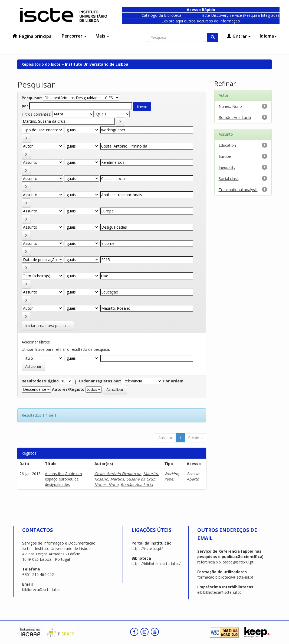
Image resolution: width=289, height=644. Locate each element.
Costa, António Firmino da (118, 474)
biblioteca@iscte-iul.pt (41, 590)
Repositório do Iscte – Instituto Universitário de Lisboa (75, 64)
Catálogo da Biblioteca (161, 15)
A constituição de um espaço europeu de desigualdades (63, 479)
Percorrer (74, 36)
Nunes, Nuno (106, 484)
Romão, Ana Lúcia (137, 484)
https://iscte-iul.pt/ (147, 548)
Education (227, 145)
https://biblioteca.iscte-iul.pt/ (156, 564)
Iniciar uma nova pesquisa (48, 326)
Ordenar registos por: (100, 381)
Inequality (227, 167)
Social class (229, 178)
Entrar (239, 36)
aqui (179, 21)
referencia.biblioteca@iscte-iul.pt (225, 562)
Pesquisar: (32, 98)
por (25, 106)
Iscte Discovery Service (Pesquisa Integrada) (240, 15)
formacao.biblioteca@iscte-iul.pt (225, 577)
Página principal (32, 36)
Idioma (268, 36)
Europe (225, 156)
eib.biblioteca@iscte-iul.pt (219, 592)
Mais (102, 36)
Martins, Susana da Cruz (132, 479)
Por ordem (173, 381)
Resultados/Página (40, 381)
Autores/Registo (68, 389)
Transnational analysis (238, 190)
